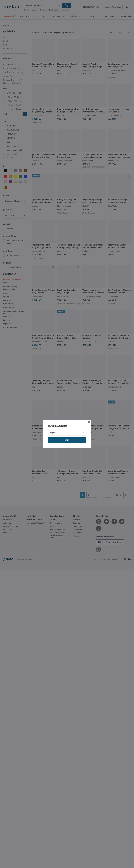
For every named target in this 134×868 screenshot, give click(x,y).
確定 (67, 440)
